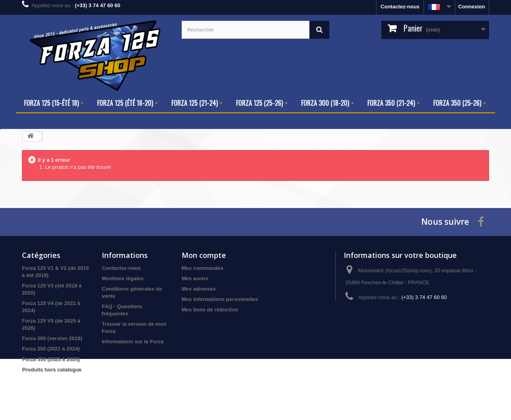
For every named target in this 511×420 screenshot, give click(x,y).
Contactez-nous (400, 7)
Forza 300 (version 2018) (52, 338)
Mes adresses (199, 289)
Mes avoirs (195, 278)
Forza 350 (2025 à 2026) (51, 359)
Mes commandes (203, 268)
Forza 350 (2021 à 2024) (51, 349)
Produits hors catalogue (52, 369)
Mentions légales (123, 278)
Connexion (472, 7)
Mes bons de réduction (210, 310)
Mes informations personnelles (220, 299)
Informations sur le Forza (133, 342)
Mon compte (204, 255)
